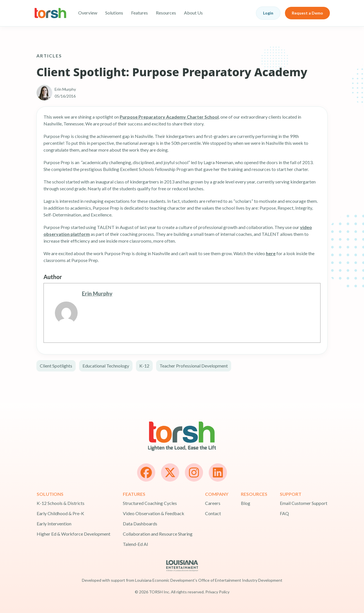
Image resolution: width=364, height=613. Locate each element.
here (271, 253)
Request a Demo (307, 13)
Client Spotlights (56, 366)
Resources (166, 13)
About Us (193, 13)
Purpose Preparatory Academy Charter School (169, 117)
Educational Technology (106, 366)
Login (268, 13)
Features (139, 13)
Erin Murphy (97, 293)
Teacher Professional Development (194, 366)
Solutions (114, 13)
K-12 (144, 366)
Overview (88, 13)
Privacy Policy (217, 592)
